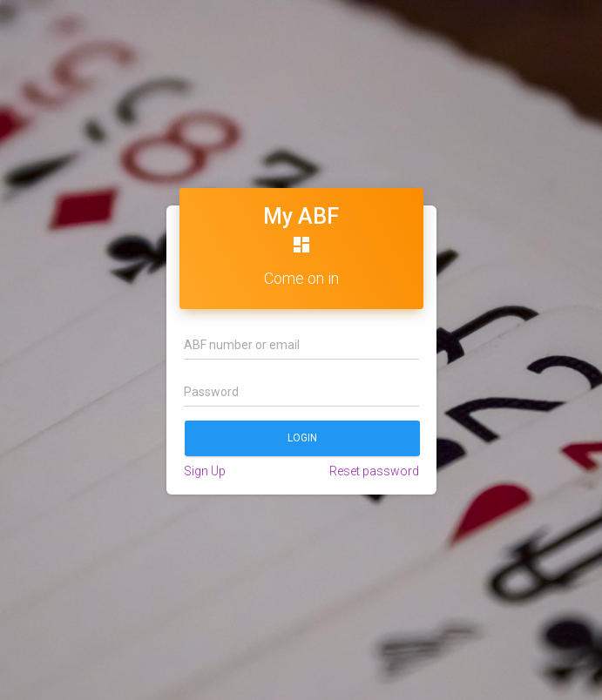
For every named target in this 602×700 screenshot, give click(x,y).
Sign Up (205, 471)
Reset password (374, 471)
